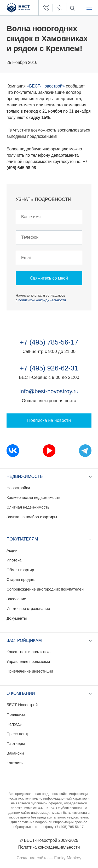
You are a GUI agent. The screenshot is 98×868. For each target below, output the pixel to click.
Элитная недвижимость (28, 507)
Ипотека (14, 560)
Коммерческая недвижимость (33, 497)
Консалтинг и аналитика (28, 652)
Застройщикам (24, 640)
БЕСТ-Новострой (22, 705)
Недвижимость (25, 476)
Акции (12, 550)
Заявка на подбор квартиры (32, 517)
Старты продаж (21, 579)
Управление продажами (28, 661)
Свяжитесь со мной (49, 278)
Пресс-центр (18, 734)
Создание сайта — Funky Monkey (49, 858)
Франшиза (16, 714)
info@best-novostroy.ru (49, 391)
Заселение (16, 599)
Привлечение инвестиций (30, 671)
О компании (21, 693)
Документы (17, 618)
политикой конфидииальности (42, 300)
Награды (15, 724)
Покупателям (22, 539)
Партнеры (16, 743)
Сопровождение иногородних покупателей (45, 589)
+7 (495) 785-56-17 (49, 342)
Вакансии (15, 753)
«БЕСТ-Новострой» (46, 86)
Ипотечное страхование (28, 608)
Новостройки (18, 488)
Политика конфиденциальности (49, 847)
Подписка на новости (49, 420)
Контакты (15, 763)
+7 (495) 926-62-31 (49, 368)
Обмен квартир (20, 570)
